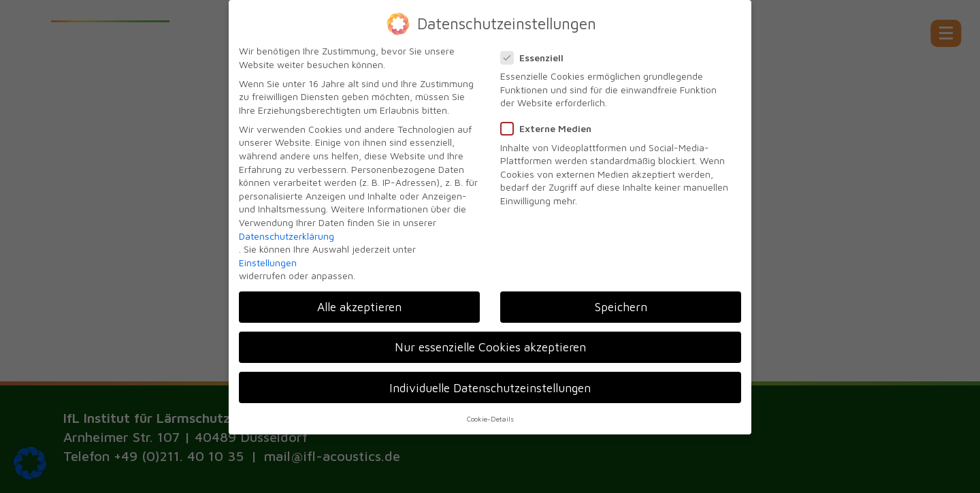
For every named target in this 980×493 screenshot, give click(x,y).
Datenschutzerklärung (287, 228)
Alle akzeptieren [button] (359, 300)
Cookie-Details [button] (490, 411)
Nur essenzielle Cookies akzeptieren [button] (490, 340)
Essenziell (536, 50)
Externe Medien (550, 122)
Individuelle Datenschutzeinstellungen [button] (490, 380)
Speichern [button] (621, 300)
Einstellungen (268, 255)
